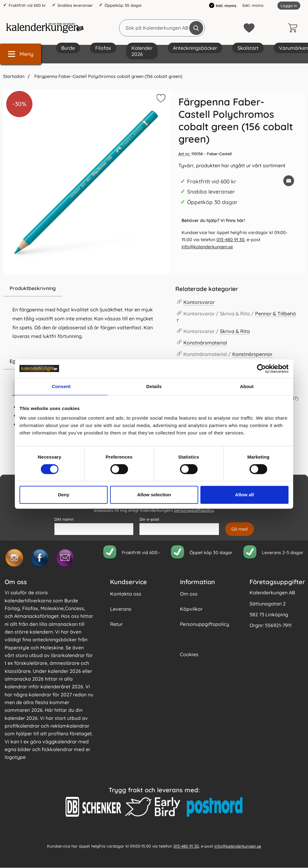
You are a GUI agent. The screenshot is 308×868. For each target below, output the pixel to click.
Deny (64, 495)
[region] (86, 289)
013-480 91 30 (231, 240)
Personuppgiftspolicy (205, 624)
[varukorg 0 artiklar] (294, 28)
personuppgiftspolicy (194, 511)
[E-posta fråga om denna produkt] (289, 181)
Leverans (121, 609)
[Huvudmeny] (21, 54)
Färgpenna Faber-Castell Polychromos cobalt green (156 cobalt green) (108, 76)
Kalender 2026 (142, 51)
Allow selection (154, 495)
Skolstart (248, 48)
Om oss (189, 594)
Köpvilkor (191, 609)
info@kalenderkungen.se (207, 247)
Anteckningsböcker (195, 48)
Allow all (244, 495)
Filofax (103, 48)
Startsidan (14, 76)
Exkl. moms (253, 5)
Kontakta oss (126, 594)
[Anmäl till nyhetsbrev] (240, 529)
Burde (68, 48)
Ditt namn (64, 519)
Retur (116, 624)
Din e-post (149, 519)
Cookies (189, 654)
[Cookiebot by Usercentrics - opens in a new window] (261, 369)
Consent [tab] (61, 386)
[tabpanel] (86, 317)
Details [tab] (154, 386)
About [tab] (247, 386)
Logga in (289, 6)
